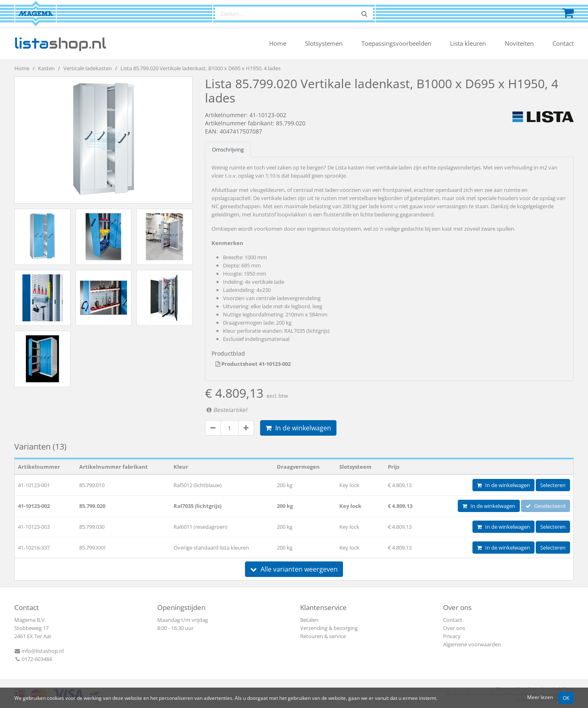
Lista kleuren (468, 43)
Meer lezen (540, 697)
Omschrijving (228, 149)
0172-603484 (33, 659)
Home (278, 43)
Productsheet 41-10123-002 (253, 364)
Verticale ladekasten (88, 68)
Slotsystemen (324, 43)
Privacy (452, 636)
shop (60, 43)
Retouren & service (323, 636)
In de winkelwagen (298, 428)
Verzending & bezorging (329, 628)
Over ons (454, 628)
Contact (563, 43)
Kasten (46, 68)
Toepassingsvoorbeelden (396, 43)
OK (566, 698)
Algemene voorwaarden (472, 644)
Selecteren (553, 485)
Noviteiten (519, 43)
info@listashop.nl (39, 651)
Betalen (309, 620)
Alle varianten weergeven (294, 569)
